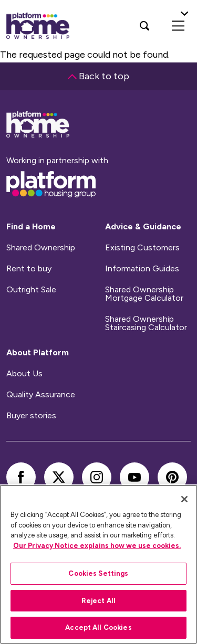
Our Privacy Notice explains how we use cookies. (97, 546)
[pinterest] (172, 477)
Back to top (98, 76)
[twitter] (59, 477)
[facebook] (21, 477)
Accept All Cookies (98, 627)
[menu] (178, 26)
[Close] (184, 499)
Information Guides (142, 269)
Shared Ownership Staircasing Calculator (146, 323)
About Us (24, 374)
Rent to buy (29, 269)
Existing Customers (142, 248)
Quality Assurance (41, 395)
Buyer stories (31, 416)
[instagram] (97, 477)
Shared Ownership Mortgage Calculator (144, 294)
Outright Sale (31, 290)
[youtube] (134, 477)
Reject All (98, 601)
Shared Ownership (41, 248)
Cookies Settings (98, 573)
